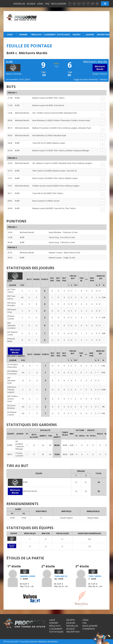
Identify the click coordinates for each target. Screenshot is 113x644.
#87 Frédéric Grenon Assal (13, 399)
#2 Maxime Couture (12, 413)
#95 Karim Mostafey (12, 304)
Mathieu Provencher (41, 128)
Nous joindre (59, 4)
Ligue (10, 35)
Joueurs (90, 35)
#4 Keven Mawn (11, 340)
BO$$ (10, 445)
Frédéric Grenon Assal (46, 113)
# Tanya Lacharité (19, 454)
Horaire (23, 35)
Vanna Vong (54, 237)
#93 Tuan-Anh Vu (12, 297)
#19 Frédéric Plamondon (13, 366)
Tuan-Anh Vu (59, 105)
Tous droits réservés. (29, 642)
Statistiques (63, 35)
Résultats (37, 35)
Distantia (54, 642)
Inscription (103, 35)
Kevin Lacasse (38, 178)
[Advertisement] (74, 21)
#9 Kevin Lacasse (11, 317)
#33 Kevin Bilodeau (11, 407)
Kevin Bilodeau (39, 120)
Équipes (77, 35)
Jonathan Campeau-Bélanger (77, 151)
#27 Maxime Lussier (12, 333)
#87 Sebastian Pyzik (11, 380)
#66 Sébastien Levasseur (12, 325)
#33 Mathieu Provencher (13, 372)
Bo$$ (17, 98)
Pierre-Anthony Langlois (67, 128)
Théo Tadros (59, 98)
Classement (50, 35)
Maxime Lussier (39, 98)
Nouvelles (19, 4)
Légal (40, 4)
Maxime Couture (43, 163)
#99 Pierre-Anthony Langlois (12, 390)
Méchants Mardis (22, 113)
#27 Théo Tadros (11, 291)
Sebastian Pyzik (70, 113)
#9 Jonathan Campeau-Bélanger (20, 445)
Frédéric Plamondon (62, 120)
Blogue (31, 4)
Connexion (89, 629)
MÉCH (10, 454)
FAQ (47, 4)
